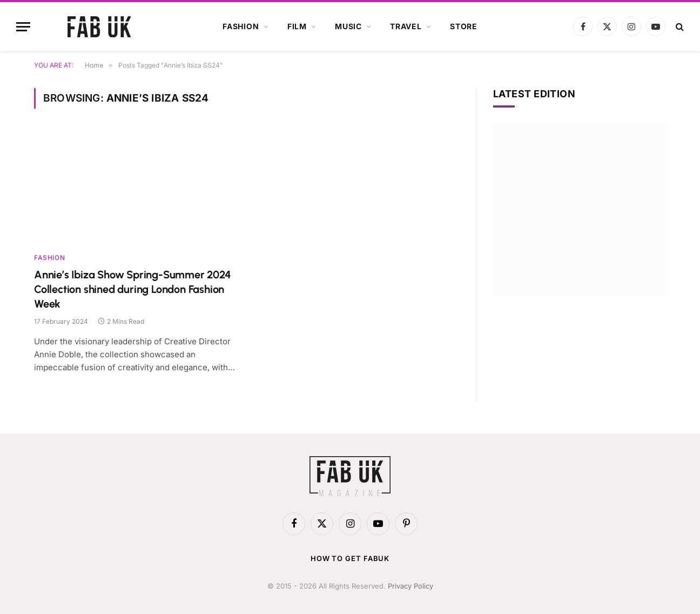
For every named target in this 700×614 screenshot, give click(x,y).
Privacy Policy (410, 586)
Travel (406, 26)
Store (464, 26)
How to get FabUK (350, 558)
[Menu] (23, 27)
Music (348, 26)
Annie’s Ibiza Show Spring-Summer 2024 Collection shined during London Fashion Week (133, 289)
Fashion (241, 26)
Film (297, 26)
